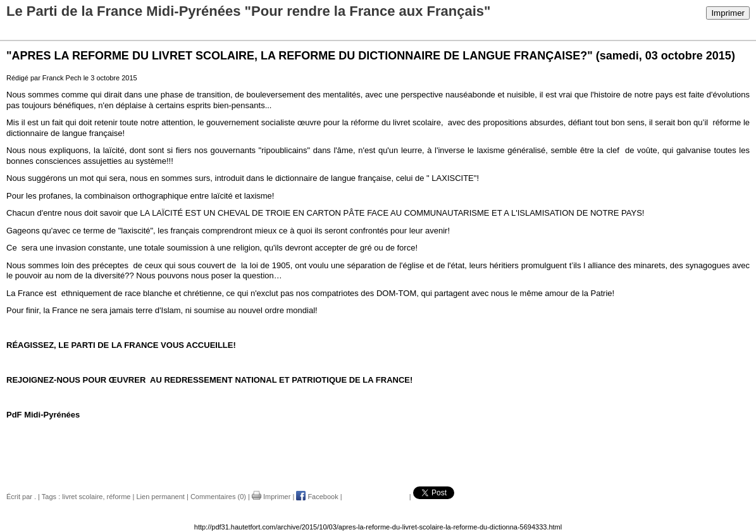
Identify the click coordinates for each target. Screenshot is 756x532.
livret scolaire (82, 497)
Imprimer (728, 13)
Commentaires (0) (218, 497)
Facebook (317, 497)
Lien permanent (160, 497)
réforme (119, 497)
